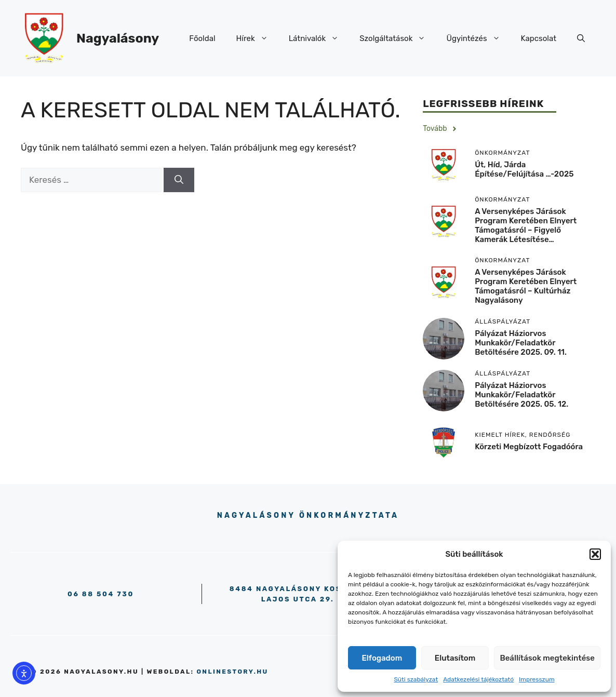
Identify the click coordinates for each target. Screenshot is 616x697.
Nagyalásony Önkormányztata (308, 515)
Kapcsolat (539, 38)
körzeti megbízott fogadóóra (529, 447)
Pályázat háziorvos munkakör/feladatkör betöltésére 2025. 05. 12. (521, 395)
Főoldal (202, 38)
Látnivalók (319, 38)
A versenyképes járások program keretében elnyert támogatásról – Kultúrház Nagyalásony (526, 286)
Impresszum (537, 679)
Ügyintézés (478, 38)
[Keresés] (179, 180)
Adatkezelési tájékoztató (478, 679)
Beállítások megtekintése (547, 658)
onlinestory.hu (232, 672)
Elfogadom (382, 658)
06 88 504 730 (101, 594)
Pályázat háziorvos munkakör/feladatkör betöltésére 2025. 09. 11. (521, 343)
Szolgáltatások (398, 38)
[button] (595, 554)
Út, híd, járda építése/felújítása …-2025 (524, 169)
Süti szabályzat (416, 679)
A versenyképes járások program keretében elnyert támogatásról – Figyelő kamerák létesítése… (526, 225)
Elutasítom (455, 658)
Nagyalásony (118, 38)
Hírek (257, 38)
